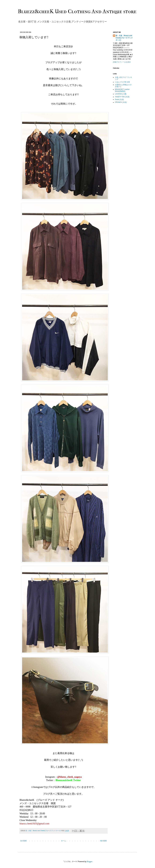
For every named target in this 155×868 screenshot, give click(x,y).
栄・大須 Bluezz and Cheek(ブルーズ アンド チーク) (124, 38)
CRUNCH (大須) (121, 102)
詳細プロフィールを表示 (122, 62)
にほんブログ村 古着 (122, 82)
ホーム (63, 841)
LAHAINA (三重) (121, 94)
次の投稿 (23, 841)
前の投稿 (103, 841)
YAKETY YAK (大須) (122, 97)
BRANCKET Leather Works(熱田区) (122, 90)
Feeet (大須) (119, 99)
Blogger (89, 862)
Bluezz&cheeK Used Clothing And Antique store (77, 11)
